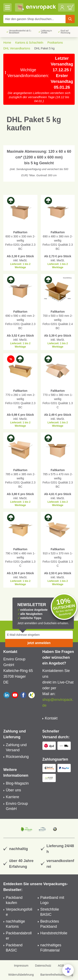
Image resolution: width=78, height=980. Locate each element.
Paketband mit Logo (52, 900)
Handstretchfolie (54, 933)
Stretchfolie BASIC (50, 912)
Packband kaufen (14, 900)
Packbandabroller (19, 936)
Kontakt (51, 718)
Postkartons (55, 43)
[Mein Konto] (62, 7)
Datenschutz (43, 966)
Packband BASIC (14, 948)
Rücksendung (17, 757)
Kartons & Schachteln (29, 43)
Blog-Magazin (17, 783)
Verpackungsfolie (19, 912)
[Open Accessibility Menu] (68, 970)
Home (7, 43)
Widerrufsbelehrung (21, 975)
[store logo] (41, 8)
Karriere (12, 797)
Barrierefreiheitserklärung (57, 975)
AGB (61, 966)
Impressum (21, 966)
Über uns (13, 790)
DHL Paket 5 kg (45, 48)
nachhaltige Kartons (15, 924)
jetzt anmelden (39, 643)
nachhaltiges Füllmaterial (51, 948)
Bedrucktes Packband (50, 924)
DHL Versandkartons (17, 48)
